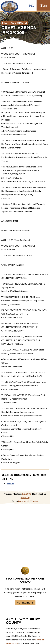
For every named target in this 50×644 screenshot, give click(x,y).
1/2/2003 (26, 494)
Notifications (25, 603)
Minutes (10, 483)
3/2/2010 (25, 497)
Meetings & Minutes (15, 23)
